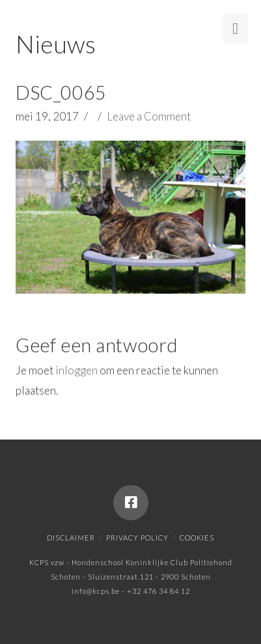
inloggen (76, 370)
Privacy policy (137, 538)
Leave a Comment (149, 116)
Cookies (197, 538)
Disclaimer (71, 538)
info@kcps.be (96, 591)
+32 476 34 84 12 (158, 591)
